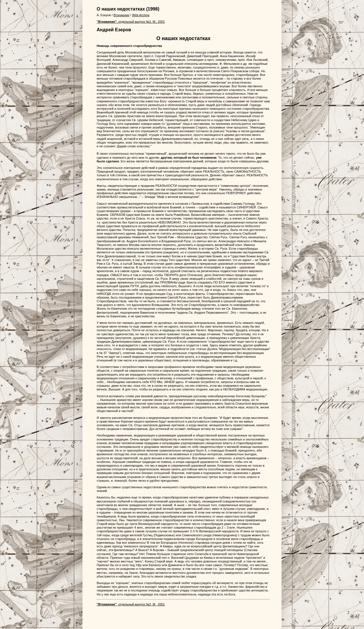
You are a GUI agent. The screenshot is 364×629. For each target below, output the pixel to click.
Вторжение (121, 15)
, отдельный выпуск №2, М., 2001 (131, 22)
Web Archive (141, 15)
